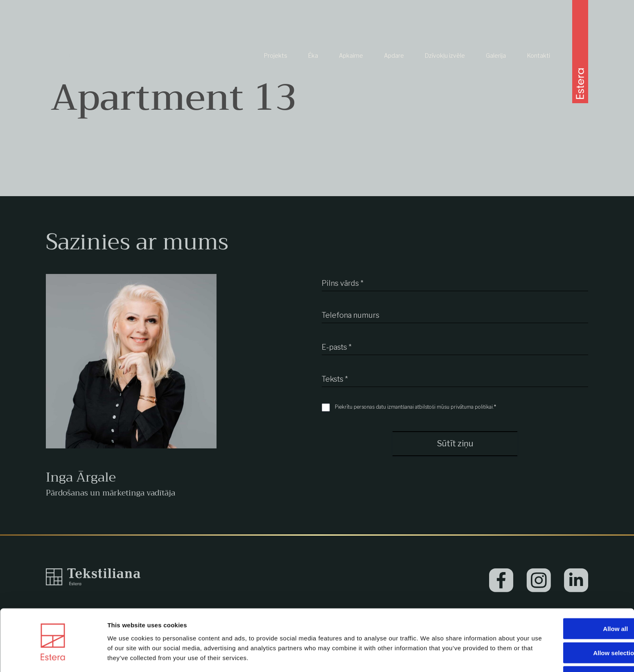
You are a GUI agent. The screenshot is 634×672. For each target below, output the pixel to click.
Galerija (496, 64)
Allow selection (565, 624)
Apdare (394, 64)
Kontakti (539, 64)
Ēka (313, 64)
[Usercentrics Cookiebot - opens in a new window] (53, 656)
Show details (430, 656)
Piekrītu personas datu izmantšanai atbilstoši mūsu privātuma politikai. (415, 407)
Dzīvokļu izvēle (445, 64)
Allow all (566, 600)
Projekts (276, 64)
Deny (566, 648)
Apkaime (351, 64)
